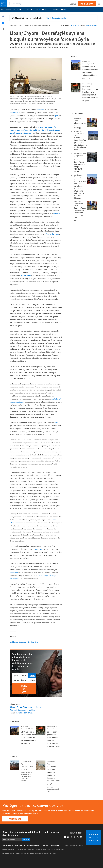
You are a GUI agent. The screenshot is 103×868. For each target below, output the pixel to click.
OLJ (37, 642)
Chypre (13, 707)
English (72, 25)
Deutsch (88, 25)
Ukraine (46, 10)
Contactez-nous (8, 845)
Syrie (56, 116)
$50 (16, 675)
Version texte (55, 845)
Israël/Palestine (18, 10)
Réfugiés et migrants (25, 713)
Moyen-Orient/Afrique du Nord (23, 710)
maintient (14, 573)
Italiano (94, 25)
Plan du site (46, 845)
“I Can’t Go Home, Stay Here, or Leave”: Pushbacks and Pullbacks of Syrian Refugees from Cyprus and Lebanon (35, 130)
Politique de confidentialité (32, 845)
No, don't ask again (59, 18)
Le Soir (31, 642)
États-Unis (30, 10)
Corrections (18, 845)
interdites (39, 549)
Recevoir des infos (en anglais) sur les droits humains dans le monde (31, 834)
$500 (16, 680)
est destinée (26, 276)
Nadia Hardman (53, 234)
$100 (24, 675)
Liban (38, 707)
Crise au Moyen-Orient (59, 10)
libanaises (40, 110)
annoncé (57, 214)
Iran (38, 10)
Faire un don (87, 4)
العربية (77, 25)
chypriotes (14, 113)
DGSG (57, 422)
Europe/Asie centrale (26, 707)
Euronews (23, 642)
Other (32, 680)
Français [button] (73, 4)
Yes (48, 18)
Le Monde (14, 642)
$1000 (24, 680)
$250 (32, 675)
